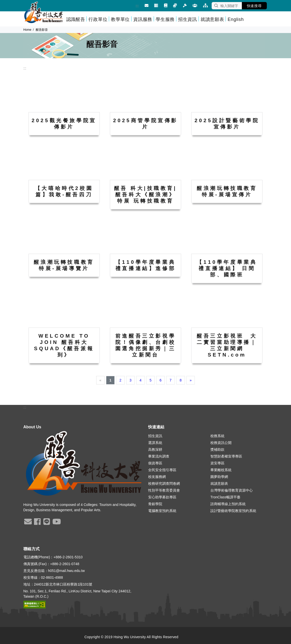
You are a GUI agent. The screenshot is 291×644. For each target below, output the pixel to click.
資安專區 (217, 463)
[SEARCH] (227, 6)
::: (132, 6)
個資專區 (155, 463)
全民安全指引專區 (162, 470)
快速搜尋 (254, 6)
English (236, 19)
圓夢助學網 (219, 477)
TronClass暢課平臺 (225, 497)
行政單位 (98, 19)
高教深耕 (155, 449)
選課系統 (155, 443)
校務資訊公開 (221, 443)
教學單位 (120, 19)
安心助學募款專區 (162, 497)
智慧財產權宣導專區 (226, 456)
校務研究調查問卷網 (164, 484)
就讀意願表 (212, 19)
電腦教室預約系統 (162, 511)
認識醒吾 (76, 19)
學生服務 (165, 19)
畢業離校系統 (221, 470)
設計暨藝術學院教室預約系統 (233, 511)
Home (27, 30)
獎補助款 (217, 449)
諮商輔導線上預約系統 (228, 504)
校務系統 (217, 436)
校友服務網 (157, 477)
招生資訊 (188, 19)
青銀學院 (155, 504)
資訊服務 (143, 19)
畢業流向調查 (159, 456)
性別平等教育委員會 (164, 490)
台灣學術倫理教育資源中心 (232, 490)
